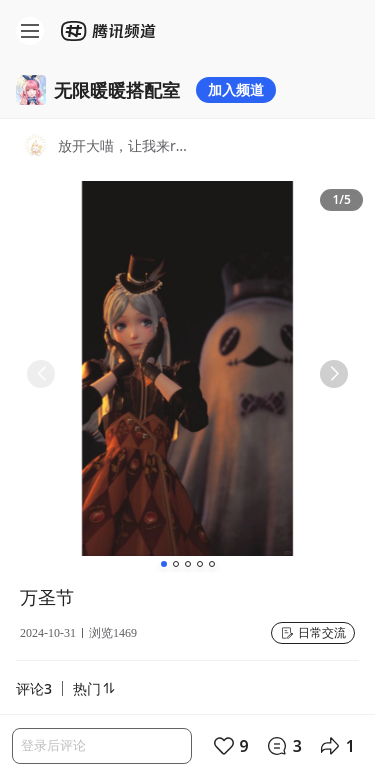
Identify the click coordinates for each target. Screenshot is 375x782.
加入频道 (236, 89)
